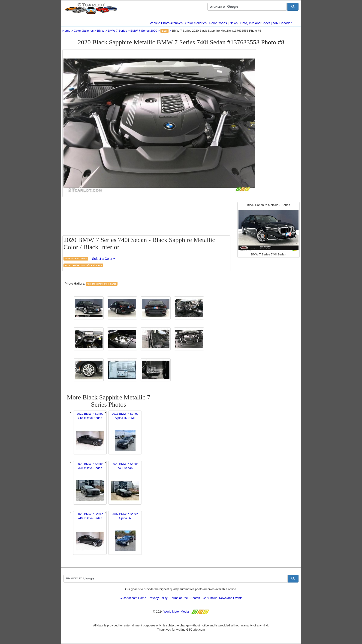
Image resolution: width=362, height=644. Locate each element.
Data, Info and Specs (255, 23)
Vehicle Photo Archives (166, 23)
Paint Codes (218, 23)
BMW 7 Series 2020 (144, 31)
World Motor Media (176, 612)
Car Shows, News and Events (223, 598)
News (234, 23)
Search (195, 598)
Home (66, 31)
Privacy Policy (158, 598)
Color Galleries (196, 23)
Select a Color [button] (104, 259)
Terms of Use (179, 598)
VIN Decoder (282, 23)
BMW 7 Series (117, 31)
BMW (101, 31)
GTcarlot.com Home (133, 598)
